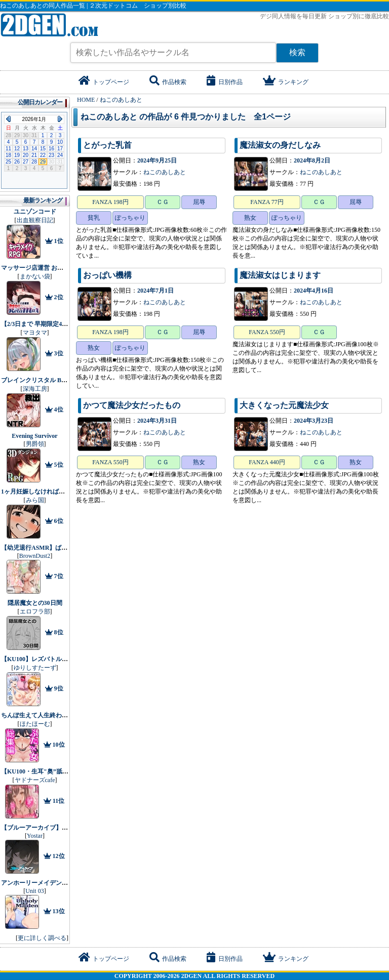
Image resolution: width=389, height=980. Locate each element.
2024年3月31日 (157, 421)
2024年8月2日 (312, 160)
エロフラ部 (35, 611)
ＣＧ (163, 202)
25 (8, 162)
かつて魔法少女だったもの (132, 405)
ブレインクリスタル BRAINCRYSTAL (53, 380)
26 (17, 162)
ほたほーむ (35, 724)
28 (34, 162)
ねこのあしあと (165, 172)
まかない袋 (35, 276)
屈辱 (199, 202)
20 (26, 155)
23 (51, 155)
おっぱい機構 (107, 275)
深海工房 (35, 389)
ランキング (286, 82)
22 (43, 155)
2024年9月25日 (157, 160)
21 (34, 155)
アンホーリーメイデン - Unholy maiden (54, 883)
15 (43, 149)
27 (26, 162)
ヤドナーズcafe (35, 780)
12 (17, 149)
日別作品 (225, 82)
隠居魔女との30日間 (35, 603)
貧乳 (94, 218)
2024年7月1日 (155, 291)
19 (17, 155)
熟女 (250, 218)
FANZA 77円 (267, 202)
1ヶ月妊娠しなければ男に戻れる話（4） (56, 492)
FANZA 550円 (267, 332)
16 (51, 149)
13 (26, 149)
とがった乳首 (107, 145)
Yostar (35, 836)
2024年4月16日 (314, 291)
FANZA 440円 (267, 462)
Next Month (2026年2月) (60, 119)
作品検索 (168, 82)
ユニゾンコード (35, 212)
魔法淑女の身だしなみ (280, 145)
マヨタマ (35, 333)
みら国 (35, 500)
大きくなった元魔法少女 (284, 405)
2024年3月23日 (314, 421)
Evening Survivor (34, 436)
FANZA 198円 (110, 202)
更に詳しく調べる (42, 938)
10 (60, 142)
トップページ (104, 82)
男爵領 (35, 444)
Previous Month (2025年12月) (8, 119)
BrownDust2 (35, 556)
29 (43, 162)
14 (34, 149)
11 (8, 149)
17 (60, 149)
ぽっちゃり (130, 218)
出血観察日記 (35, 220)
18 (8, 155)
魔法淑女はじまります (280, 275)
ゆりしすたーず (35, 668)
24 (60, 155)
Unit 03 (34, 891)
